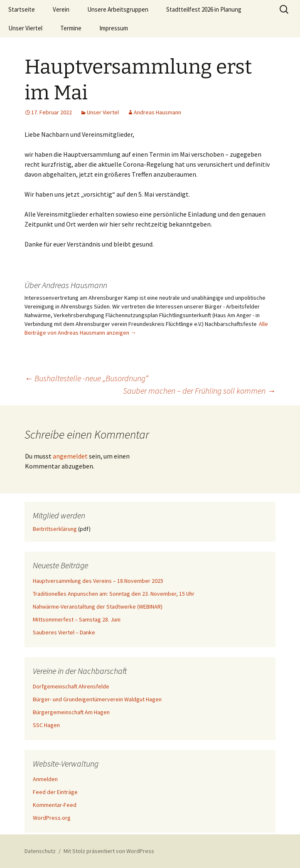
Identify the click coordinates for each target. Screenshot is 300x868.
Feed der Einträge (55, 792)
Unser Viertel (25, 28)
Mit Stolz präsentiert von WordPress (109, 851)
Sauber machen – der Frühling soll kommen (199, 391)
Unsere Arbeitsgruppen (118, 9)
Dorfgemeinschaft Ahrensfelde (71, 686)
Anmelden (45, 779)
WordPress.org (52, 818)
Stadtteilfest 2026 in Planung (204, 9)
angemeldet (70, 456)
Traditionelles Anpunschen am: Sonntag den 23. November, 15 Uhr (114, 594)
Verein (61, 9)
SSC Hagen (46, 725)
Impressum (114, 28)
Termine (71, 28)
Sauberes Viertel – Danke (64, 632)
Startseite (22, 9)
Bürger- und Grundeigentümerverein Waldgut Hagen (97, 699)
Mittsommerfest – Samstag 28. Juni (77, 619)
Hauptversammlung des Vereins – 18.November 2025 (98, 581)
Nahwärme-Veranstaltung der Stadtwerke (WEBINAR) (98, 607)
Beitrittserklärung (55, 529)
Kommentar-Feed (55, 805)
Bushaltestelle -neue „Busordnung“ (86, 378)
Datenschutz (40, 851)
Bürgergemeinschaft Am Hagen (71, 712)
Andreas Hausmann (157, 112)
